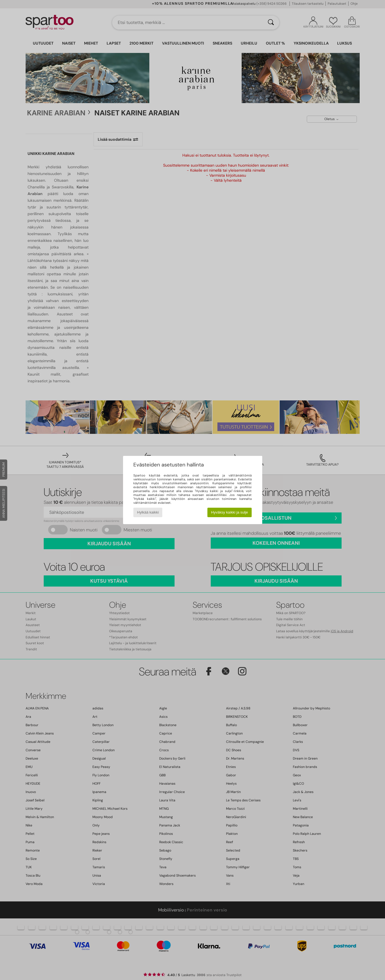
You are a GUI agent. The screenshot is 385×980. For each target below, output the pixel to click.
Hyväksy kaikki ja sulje (230, 512)
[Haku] (271, 23)
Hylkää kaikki (148, 512)
